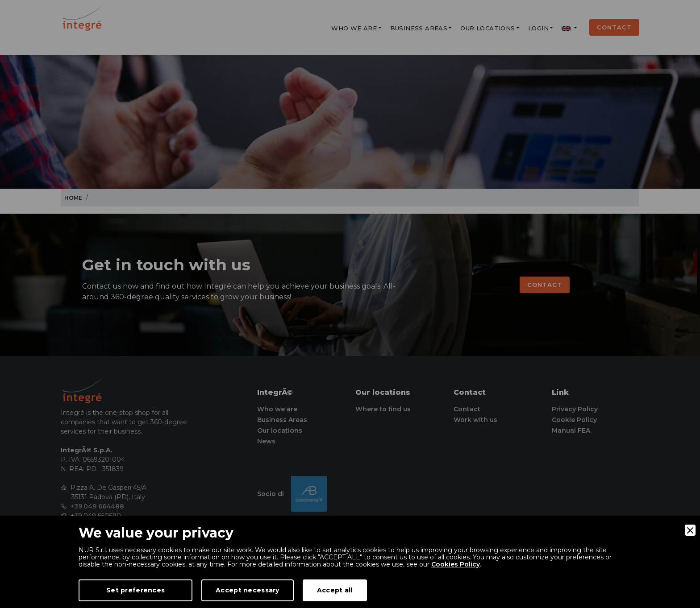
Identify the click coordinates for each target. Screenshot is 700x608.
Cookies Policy (456, 564)
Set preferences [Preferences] (135, 590)
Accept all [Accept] (335, 590)
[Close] (690, 530)
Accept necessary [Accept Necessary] (247, 590)
